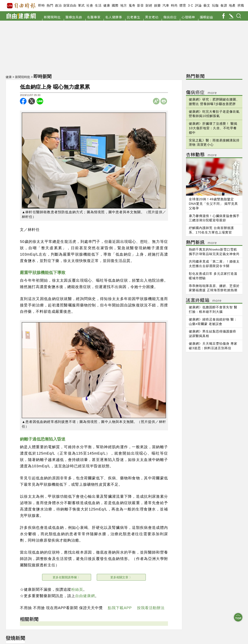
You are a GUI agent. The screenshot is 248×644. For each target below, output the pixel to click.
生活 (98, 6)
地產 (232, 6)
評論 (198, 6)
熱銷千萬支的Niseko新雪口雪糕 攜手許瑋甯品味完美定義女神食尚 (214, 252)
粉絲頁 (77, 589)
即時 (41, 6)
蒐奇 (132, 6)
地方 (124, 6)
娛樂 (157, 6)
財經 (149, 6)
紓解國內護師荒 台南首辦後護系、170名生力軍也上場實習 (211, 230)
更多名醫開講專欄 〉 (67, 577)
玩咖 (215, 6)
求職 (241, 6)
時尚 (174, 6)
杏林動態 (201, 155)
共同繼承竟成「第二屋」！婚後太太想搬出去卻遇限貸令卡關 (214, 264)
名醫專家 (94, 17)
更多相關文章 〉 (121, 577)
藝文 (207, 6)
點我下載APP (120, 608)
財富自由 (70, 6)
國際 (115, 6)
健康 (107, 6)
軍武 (81, 6)
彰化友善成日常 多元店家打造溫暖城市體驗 (213, 276)
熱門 (50, 6)
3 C (191, 6)
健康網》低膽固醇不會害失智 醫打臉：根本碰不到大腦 (213, 310)
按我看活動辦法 (151, 608)
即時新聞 (43, 76)
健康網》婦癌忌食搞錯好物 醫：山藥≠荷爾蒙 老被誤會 (213, 322)
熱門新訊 (201, 243)
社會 (90, 6)
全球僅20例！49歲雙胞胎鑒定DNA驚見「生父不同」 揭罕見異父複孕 (213, 204)
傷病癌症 (170, 17)
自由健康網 (85, 596)
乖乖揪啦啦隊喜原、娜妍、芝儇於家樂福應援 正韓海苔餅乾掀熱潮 (214, 288)
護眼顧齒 (206, 17)
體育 (183, 6)
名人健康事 (114, 17)
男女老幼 (152, 17)
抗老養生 (134, 17)
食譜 (224, 6)
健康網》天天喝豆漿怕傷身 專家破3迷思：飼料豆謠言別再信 (213, 346)
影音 (140, 6)
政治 (58, 6)
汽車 (166, 6)
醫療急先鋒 (74, 17)
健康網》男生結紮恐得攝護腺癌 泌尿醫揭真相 (212, 334)
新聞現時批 (52, 17)
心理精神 (188, 17)
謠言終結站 (204, 301)
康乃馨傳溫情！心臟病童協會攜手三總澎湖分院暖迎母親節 (214, 218)
